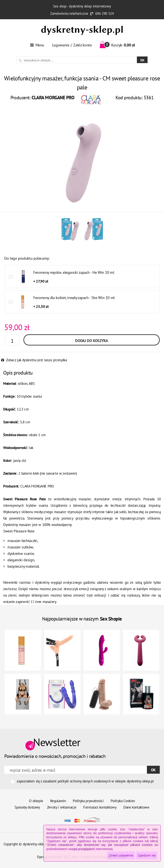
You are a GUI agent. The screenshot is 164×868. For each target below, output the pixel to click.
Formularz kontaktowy (100, 807)
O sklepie (36, 801)
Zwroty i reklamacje (62, 807)
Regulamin (58, 801)
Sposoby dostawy (27, 807)
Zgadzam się (147, 855)
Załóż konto (83, 45)
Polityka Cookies (123, 801)
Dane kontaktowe (136, 807)
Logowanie (61, 45)
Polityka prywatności (88, 801)
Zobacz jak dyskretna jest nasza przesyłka (36, 360)
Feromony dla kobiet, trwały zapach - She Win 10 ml (74, 298)
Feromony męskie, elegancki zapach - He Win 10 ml (74, 272)
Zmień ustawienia (121, 855)
